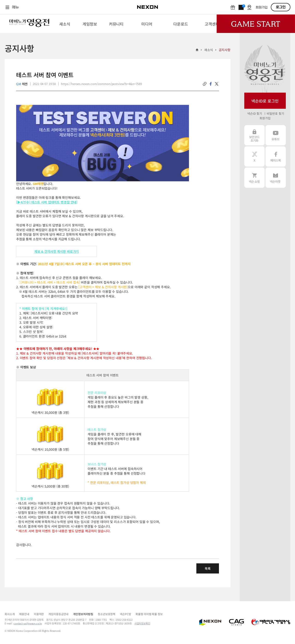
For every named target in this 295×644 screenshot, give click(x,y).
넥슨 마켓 (276, 178)
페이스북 (276, 156)
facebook (211, 84)
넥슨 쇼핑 (254, 178)
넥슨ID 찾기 (255, 113)
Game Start (256, 24)
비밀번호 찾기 (275, 113)
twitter (217, 84)
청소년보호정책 (106, 614)
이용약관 (39, 614)
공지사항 (225, 50)
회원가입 (262, 7)
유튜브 (276, 135)
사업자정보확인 (142, 623)
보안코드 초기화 (254, 135)
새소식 (209, 50)
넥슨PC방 (125, 614)
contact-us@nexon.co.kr (28, 623)
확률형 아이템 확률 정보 (149, 614)
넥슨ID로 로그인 (265, 101)
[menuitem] (65, 24)
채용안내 (24, 614)
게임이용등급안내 (58, 614)
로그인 (281, 7)
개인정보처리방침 (83, 614)
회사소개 (10, 614)
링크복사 (205, 84)
